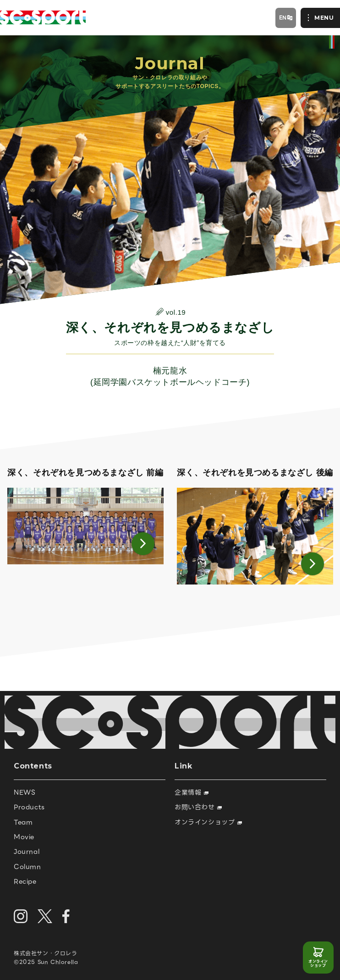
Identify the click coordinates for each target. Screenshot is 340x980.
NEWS (25, 792)
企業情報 (192, 792)
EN (283, 17)
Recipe (25, 881)
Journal (27, 852)
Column (27, 867)
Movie (24, 837)
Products (29, 807)
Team (23, 822)
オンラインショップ (318, 964)
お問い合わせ (198, 807)
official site (332, 42)
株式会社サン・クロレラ (46, 953)
